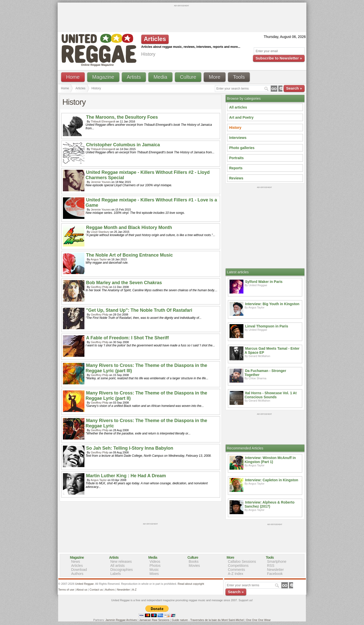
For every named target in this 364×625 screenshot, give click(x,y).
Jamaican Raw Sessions (154, 620)
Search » (294, 88)
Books (194, 561)
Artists (134, 77)
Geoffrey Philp (100, 287)
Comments (237, 570)
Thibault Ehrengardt (103, 121)
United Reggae (84, 584)
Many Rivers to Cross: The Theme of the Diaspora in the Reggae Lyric (146, 423)
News (76, 561)
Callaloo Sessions (242, 561)
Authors (77, 574)
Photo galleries (242, 148)
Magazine (103, 77)
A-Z (134, 590)
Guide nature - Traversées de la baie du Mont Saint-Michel (208, 620)
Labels (116, 574)
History (235, 128)
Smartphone (277, 561)
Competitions (238, 566)
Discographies (122, 570)
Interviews (238, 138)
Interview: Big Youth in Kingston (272, 304)
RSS (271, 566)
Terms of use (66, 590)
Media (160, 77)
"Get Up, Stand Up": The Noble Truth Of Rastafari (139, 310)
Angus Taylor (99, 259)
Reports (236, 168)
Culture (188, 77)
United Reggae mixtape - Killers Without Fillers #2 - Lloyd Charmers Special (148, 175)
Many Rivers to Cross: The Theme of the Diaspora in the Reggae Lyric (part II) (146, 396)
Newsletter (276, 570)
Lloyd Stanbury (100, 232)
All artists (118, 566)
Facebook (275, 574)
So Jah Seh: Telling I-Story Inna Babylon (130, 448)
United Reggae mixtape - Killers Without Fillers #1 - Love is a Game (151, 203)
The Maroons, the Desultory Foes (122, 117)
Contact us (96, 590)
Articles (81, 88)
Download (79, 570)
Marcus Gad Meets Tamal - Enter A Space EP (272, 350)
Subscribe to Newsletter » (279, 58)
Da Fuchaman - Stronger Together (266, 373)
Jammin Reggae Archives (121, 620)
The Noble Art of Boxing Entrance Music (130, 255)
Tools (239, 77)
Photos (155, 566)
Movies (194, 566)
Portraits (237, 158)
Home (73, 77)
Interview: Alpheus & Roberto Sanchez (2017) (270, 504)
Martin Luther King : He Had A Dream (126, 476)
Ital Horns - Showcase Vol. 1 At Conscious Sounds (271, 395)
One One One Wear (258, 620)
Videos (155, 561)
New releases (121, 561)
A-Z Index (236, 574)
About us (82, 590)
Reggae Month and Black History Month (129, 227)
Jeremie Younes (101, 182)
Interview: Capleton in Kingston (272, 480)
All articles (238, 107)
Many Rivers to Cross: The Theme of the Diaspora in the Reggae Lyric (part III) (146, 368)
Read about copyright (191, 584)
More (215, 77)
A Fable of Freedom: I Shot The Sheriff (128, 338)
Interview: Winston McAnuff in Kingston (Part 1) (270, 460)
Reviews (236, 178)
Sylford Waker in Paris (264, 282)
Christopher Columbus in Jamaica (123, 145)
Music (154, 570)
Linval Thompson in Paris (267, 326)
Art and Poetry (241, 117)
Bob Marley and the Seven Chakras (124, 283)
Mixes (154, 574)
